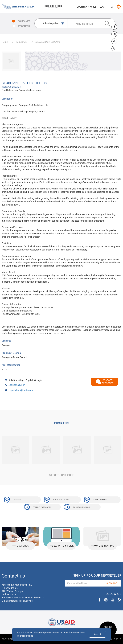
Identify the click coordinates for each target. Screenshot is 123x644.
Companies (21, 42)
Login (103, 7)
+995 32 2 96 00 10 (35, 598)
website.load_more (61, 475)
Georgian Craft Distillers (47, 42)
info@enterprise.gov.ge (21, 601)
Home (5, 42)
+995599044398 (17, 385)
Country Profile (87, 7)
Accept (97, 634)
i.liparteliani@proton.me (21, 390)
